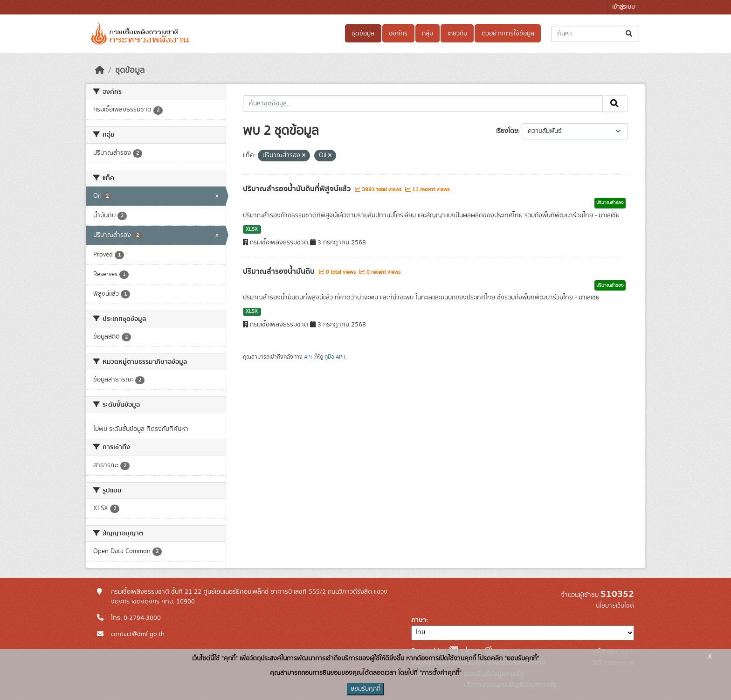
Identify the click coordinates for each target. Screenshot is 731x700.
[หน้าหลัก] (100, 70)
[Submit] (630, 34)
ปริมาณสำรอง (610, 203)
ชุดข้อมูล (363, 34)
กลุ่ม (428, 34)
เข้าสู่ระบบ (624, 7)
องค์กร (398, 34)
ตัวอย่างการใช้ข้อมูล (508, 34)
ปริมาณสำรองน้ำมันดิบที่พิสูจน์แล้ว (298, 189)
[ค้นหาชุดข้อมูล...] (595, 34)
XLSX (252, 229)
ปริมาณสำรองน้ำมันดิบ (280, 271)
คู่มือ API (334, 357)
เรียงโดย (507, 131)
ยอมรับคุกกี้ (365, 689)
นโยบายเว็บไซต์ (615, 606)
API (308, 357)
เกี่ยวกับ (457, 34)
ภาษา (419, 620)
